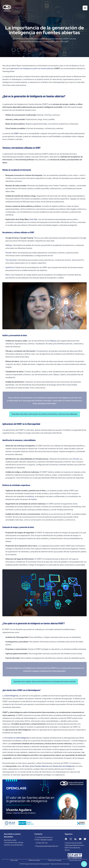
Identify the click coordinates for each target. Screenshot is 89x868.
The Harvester (11, 260)
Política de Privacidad (55, 860)
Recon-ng (9, 275)
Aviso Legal (14, 860)
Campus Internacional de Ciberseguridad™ (37, 864)
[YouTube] (80, 839)
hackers (34, 499)
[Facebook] (66, 839)
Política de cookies (34, 860)
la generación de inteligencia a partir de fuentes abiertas (31, 68)
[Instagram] (71, 839)
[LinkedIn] (75, 839)
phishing (30, 496)
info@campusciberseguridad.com (47, 846)
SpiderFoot (10, 267)
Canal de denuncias (75, 860)
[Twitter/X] (85, 839)
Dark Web (34, 219)
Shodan (9, 253)
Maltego (9, 245)
